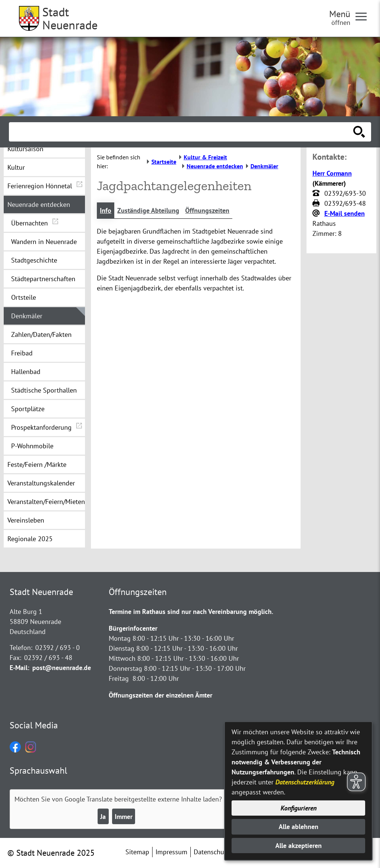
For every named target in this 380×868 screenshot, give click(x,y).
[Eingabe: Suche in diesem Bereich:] (182, 132)
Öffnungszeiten (207, 210)
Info (106, 210)
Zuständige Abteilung (148, 210)
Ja (103, 817)
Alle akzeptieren (299, 846)
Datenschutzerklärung (305, 782)
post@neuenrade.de (62, 668)
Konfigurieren (299, 808)
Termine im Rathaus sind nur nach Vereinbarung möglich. (191, 612)
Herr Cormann (332, 173)
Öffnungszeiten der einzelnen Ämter (160, 695)
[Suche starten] (359, 132)
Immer (124, 817)
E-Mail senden (345, 213)
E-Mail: (19, 668)
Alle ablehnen (299, 827)
